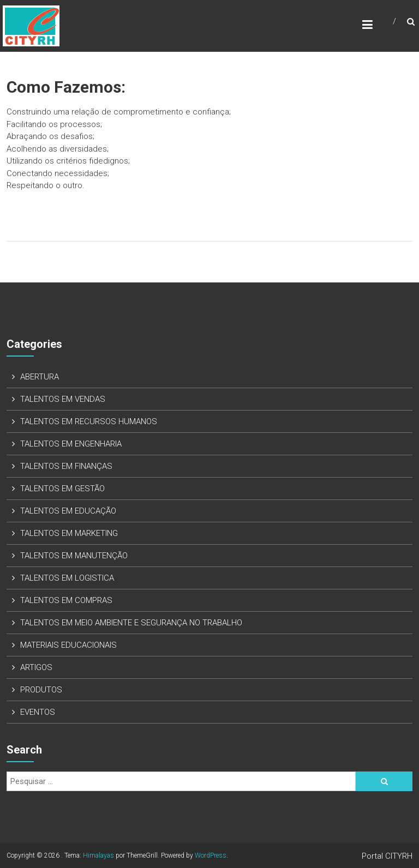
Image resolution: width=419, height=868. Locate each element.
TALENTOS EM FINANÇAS (66, 466)
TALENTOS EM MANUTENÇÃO (74, 556)
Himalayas (98, 855)
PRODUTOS (41, 690)
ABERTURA (40, 377)
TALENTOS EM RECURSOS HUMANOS (89, 421)
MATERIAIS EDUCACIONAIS (68, 645)
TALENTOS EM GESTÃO (62, 489)
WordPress (211, 855)
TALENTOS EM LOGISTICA (67, 578)
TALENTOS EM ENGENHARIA (71, 444)
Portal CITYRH (387, 856)
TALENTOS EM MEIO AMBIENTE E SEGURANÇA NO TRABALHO (131, 623)
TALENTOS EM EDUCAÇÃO (68, 511)
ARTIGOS (36, 667)
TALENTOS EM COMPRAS (66, 600)
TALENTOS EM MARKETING (69, 533)
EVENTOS (38, 712)
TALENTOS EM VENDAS (63, 399)
